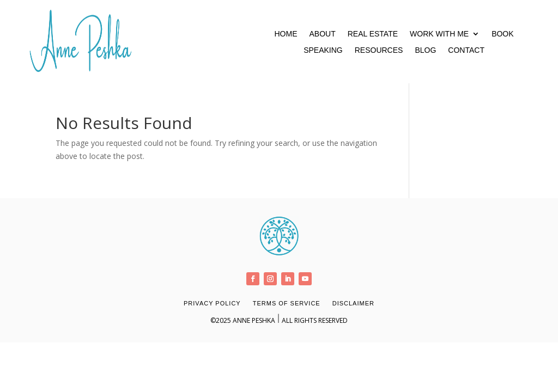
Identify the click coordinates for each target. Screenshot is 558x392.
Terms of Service (287, 303)
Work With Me (439, 34)
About (322, 34)
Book (502, 34)
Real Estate (373, 34)
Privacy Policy (212, 303)
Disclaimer (353, 303)
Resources (379, 50)
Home (286, 34)
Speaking (323, 50)
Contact (466, 50)
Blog (425, 50)
